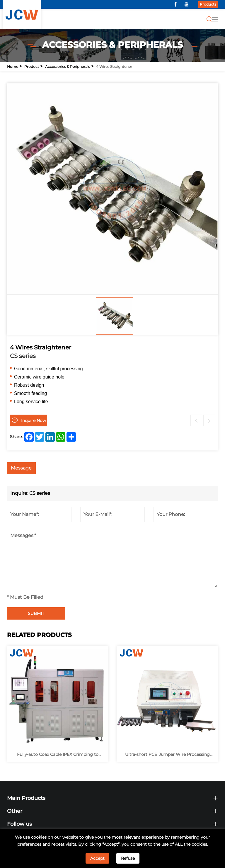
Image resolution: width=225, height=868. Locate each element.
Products (208, 4)
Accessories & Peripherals (68, 67)
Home (13, 67)
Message (21, 468)
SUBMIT (36, 613)
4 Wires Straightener (114, 67)
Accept (97, 858)
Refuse (128, 858)
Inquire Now (34, 420)
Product (32, 67)
